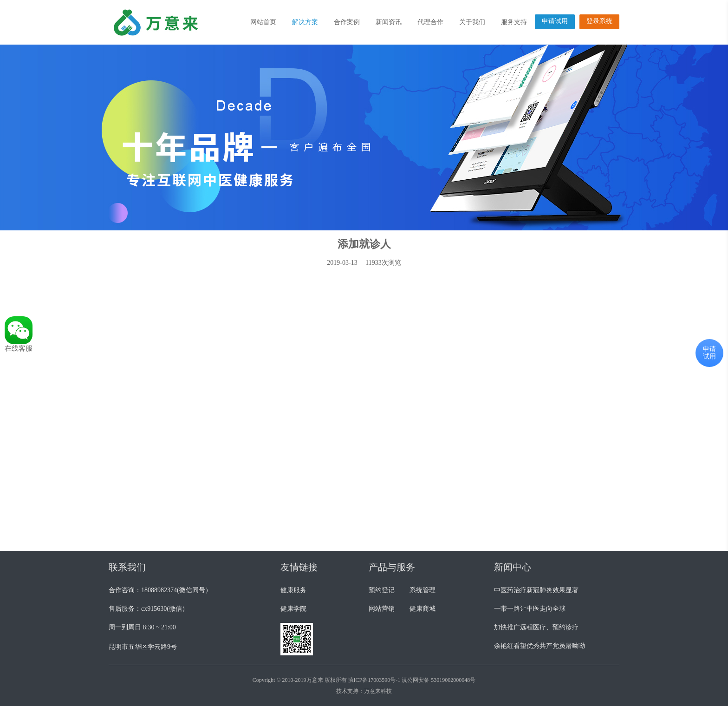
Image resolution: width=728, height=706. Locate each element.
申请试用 (555, 21)
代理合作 (430, 22)
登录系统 (599, 21)
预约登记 (382, 590)
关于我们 (472, 22)
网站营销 (382, 609)
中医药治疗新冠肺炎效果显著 (536, 590)
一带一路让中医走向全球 (530, 609)
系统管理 (422, 590)
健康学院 (293, 609)
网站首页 (263, 22)
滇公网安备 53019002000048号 (439, 680)
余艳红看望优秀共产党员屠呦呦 (539, 646)
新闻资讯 (389, 22)
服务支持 (514, 22)
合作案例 (347, 22)
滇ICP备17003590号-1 (374, 680)
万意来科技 (378, 691)
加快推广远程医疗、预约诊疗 (536, 627)
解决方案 (305, 22)
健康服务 (293, 590)
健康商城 (422, 609)
